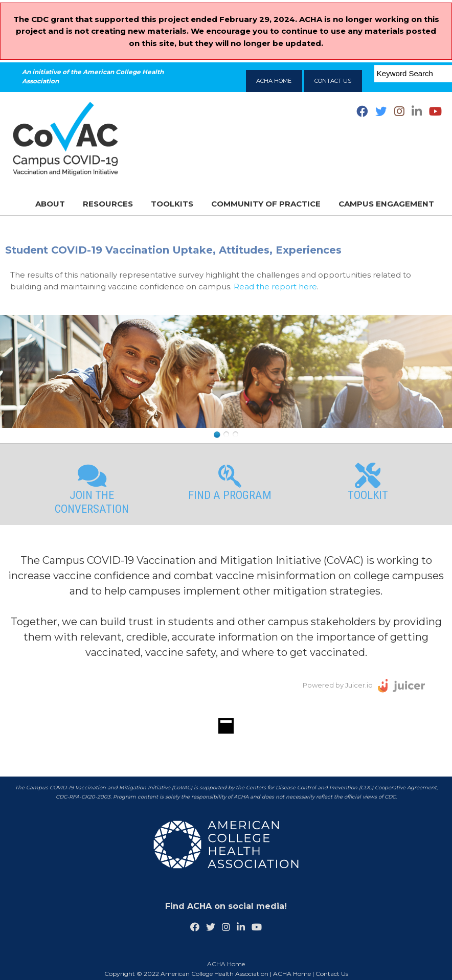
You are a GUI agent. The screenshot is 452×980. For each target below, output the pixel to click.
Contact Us (332, 974)
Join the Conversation (92, 489)
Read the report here (275, 287)
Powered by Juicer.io (338, 685)
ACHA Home (292, 974)
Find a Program (230, 482)
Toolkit (368, 482)
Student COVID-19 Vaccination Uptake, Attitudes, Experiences (173, 250)
